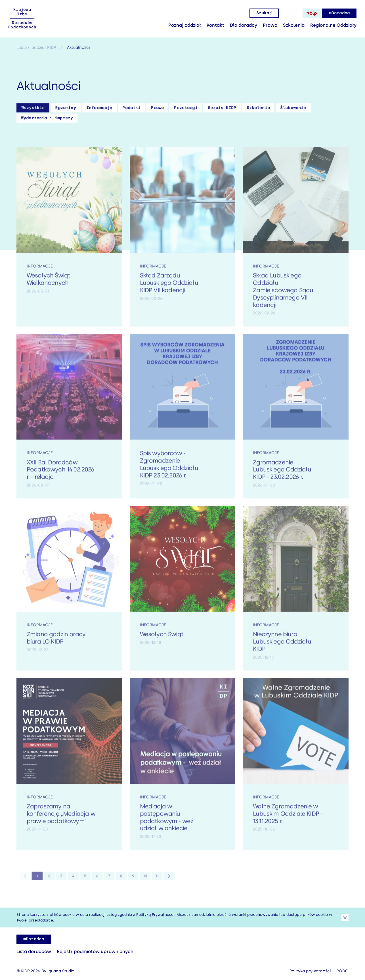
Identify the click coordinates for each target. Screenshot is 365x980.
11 (147, 880)
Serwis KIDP (222, 110)
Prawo (270, 25)
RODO (342, 971)
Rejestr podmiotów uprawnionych (95, 951)
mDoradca (339, 13)
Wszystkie (33, 110)
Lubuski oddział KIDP (36, 50)
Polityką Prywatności (155, 915)
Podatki (131, 110)
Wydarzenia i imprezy (47, 120)
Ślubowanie (293, 110)
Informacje (99, 110)
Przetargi (186, 110)
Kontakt (215, 25)
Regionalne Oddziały (333, 25)
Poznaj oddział (185, 25)
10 (137, 880)
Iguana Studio (61, 971)
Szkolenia (294, 25)
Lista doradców (34, 951)
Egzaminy (65, 110)
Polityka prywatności (310, 971)
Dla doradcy (244, 25)
